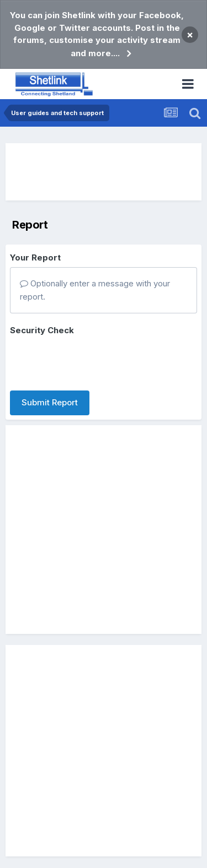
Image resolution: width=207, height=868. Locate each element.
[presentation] (94, 361)
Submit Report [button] (50, 402)
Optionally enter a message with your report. (95, 290)
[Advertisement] (104, 172)
